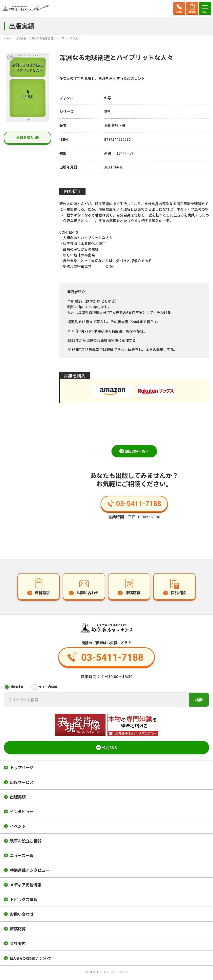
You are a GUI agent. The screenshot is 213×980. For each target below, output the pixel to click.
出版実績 (18, 798)
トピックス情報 (24, 901)
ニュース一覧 (22, 857)
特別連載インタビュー (30, 871)
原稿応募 (18, 930)
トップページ (22, 769)
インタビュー (22, 813)
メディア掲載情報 (26, 886)
